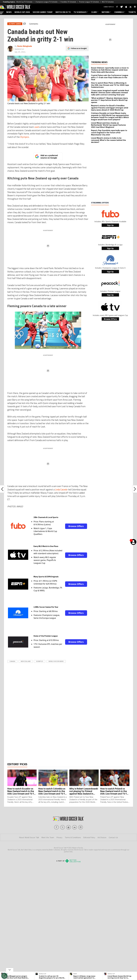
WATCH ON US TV (63, 12)
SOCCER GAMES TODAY (43, 12)
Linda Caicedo (61, 490)
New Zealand (26, 661)
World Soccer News (56, 661)
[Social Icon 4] (81, 837)
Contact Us (113, 847)
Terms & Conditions (73, 847)
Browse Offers (76, 526)
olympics (40, 661)
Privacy (59, 847)
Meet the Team (48, 847)
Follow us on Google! (79, 48)
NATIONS (107, 12)
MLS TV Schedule (108, 2)
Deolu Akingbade (25, 46)
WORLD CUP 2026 (22, 12)
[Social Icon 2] (68, 837)
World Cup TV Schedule (24, 2)
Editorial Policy (89, 847)
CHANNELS (120, 12)
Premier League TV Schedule (89, 2)
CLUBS (95, 12)
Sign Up (110, 225)
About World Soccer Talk (29, 847)
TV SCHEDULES (81, 12)
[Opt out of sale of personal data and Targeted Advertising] (4, 976)
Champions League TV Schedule (46, 2)
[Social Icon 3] (75, 837)
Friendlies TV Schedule (68, 2)
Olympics (25, 137)
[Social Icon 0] (56, 837)
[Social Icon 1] (62, 837)
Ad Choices (102, 847)
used (37, 127)
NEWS (9, 12)
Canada (12, 661)
